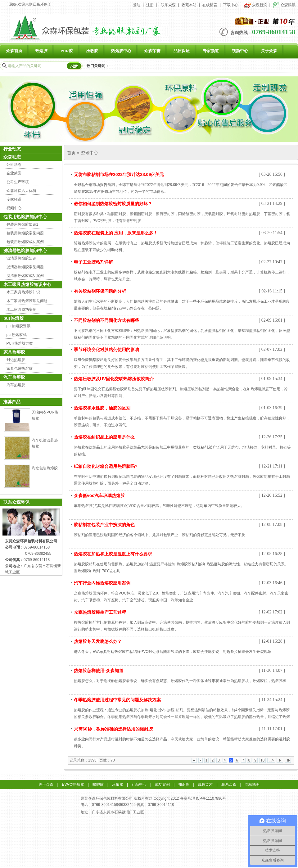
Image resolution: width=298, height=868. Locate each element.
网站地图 (252, 784)
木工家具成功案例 (21, 310)
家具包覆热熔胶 (20, 368)
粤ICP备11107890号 (209, 798)
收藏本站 (189, 5)
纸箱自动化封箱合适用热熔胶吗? (106, 466)
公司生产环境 (18, 182)
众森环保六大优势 (21, 191)
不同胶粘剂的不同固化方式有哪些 (106, 320)
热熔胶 (41, 51)
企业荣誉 (14, 173)
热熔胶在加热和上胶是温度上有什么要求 (113, 554)
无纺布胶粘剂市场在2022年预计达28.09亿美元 (119, 174)
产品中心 (139, 784)
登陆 (137, 5)
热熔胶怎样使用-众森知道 (99, 671)
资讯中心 (89, 153)
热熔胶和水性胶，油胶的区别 (102, 408)
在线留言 (210, 5)
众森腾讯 (284, 5)
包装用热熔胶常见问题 (25, 233)
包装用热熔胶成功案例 (25, 242)
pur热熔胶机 (17, 335)
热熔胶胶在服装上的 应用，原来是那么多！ (116, 233)
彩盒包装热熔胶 (45, 468)
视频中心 (240, 51)
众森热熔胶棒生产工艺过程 (100, 612)
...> (271, 760)
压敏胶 (92, 51)
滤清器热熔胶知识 (21, 258)
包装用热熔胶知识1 (23, 224)
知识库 (184, 784)
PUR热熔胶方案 (20, 343)
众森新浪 (255, 5)
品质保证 (182, 51)
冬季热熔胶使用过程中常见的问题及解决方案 (117, 700)
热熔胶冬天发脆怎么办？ (98, 641)
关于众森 (269, 51)
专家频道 (211, 51)
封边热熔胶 (16, 360)
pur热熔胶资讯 (18, 326)
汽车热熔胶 (16, 385)
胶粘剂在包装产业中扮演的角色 (104, 525)
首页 (71, 153)
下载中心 (231, 5)
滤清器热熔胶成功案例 (25, 276)
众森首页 (14, 51)
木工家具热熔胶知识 (23, 292)
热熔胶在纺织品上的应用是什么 (104, 437)
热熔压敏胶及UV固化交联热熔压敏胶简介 (114, 379)
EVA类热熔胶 (73, 784)
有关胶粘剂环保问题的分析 (100, 291)
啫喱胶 (98, 784)
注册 (150, 5)
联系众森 (168, 5)
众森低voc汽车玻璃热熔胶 (99, 495)
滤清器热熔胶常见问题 (25, 267)
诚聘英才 (205, 784)
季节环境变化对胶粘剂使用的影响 (106, 350)
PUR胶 (67, 51)
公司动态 (14, 165)
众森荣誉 (152, 51)
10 (262, 760)
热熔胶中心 (121, 51)
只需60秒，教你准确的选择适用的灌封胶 (113, 729)
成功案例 (162, 784)
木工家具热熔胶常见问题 (27, 301)
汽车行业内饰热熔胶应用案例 (102, 583)
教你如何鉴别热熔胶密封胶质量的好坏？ (113, 204)
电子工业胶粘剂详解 (93, 262)
